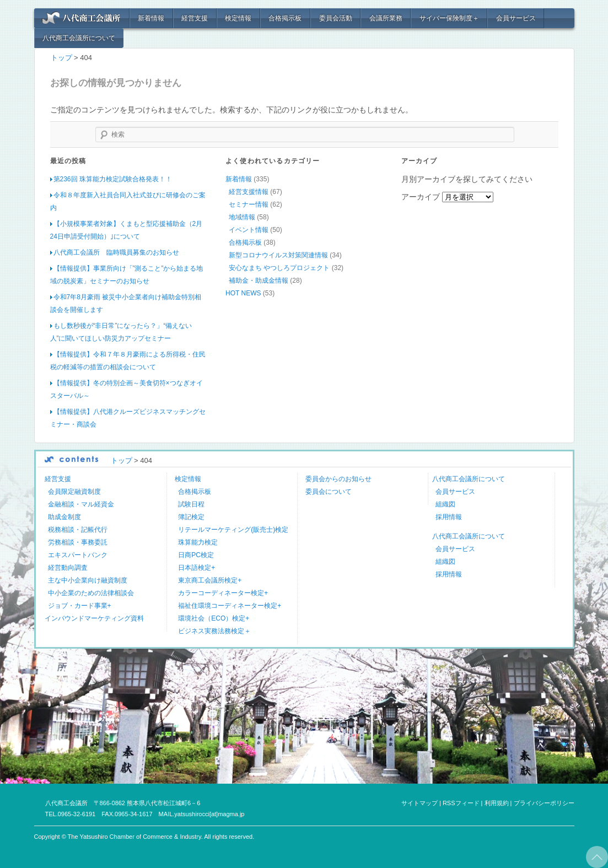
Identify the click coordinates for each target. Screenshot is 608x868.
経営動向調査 (68, 568)
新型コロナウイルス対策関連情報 (278, 255)
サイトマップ (419, 803)
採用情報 (449, 517)
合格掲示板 (285, 18)
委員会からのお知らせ (338, 479)
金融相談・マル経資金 (81, 504)
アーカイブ (421, 197)
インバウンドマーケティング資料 (94, 618)
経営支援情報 (249, 192)
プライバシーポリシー (544, 803)
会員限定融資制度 (74, 492)
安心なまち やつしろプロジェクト (279, 268)
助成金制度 (64, 517)
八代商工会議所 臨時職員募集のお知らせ (116, 252)
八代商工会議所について (79, 38)
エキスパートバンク (78, 555)
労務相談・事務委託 (78, 542)
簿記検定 (191, 517)
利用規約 (497, 803)
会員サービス (516, 18)
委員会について (329, 492)
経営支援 (195, 18)
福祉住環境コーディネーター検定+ (230, 606)
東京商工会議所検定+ (210, 580)
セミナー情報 (249, 204)
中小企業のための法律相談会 (91, 593)
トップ (61, 58)
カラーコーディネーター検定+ (223, 593)
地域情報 (242, 217)
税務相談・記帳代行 (78, 530)
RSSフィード (461, 803)
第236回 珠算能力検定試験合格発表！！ (113, 179)
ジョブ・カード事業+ (80, 606)
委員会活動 (336, 18)
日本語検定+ (197, 568)
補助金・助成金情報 (259, 281)
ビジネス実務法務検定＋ (214, 631)
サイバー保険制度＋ (449, 18)
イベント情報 (249, 230)
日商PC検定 (196, 555)
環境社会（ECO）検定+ (214, 618)
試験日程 (191, 504)
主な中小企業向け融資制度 (88, 580)
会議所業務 (386, 18)
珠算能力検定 (198, 542)
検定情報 (238, 18)
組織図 (445, 504)
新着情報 (151, 18)
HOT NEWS (243, 293)
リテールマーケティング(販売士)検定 (233, 530)
